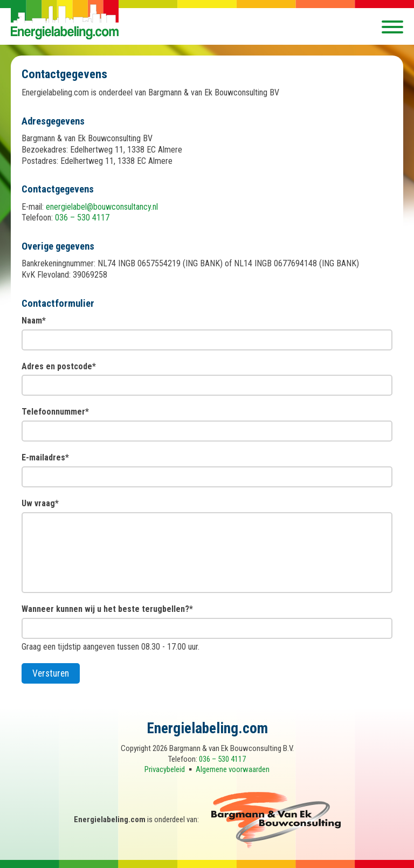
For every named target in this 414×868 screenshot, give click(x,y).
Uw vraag (40, 503)
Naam (34, 321)
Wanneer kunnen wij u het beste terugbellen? (107, 609)
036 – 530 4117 (82, 218)
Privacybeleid (165, 769)
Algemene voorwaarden (233, 769)
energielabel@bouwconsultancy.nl (102, 207)
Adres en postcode (59, 366)
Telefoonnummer (55, 412)
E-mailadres (45, 457)
